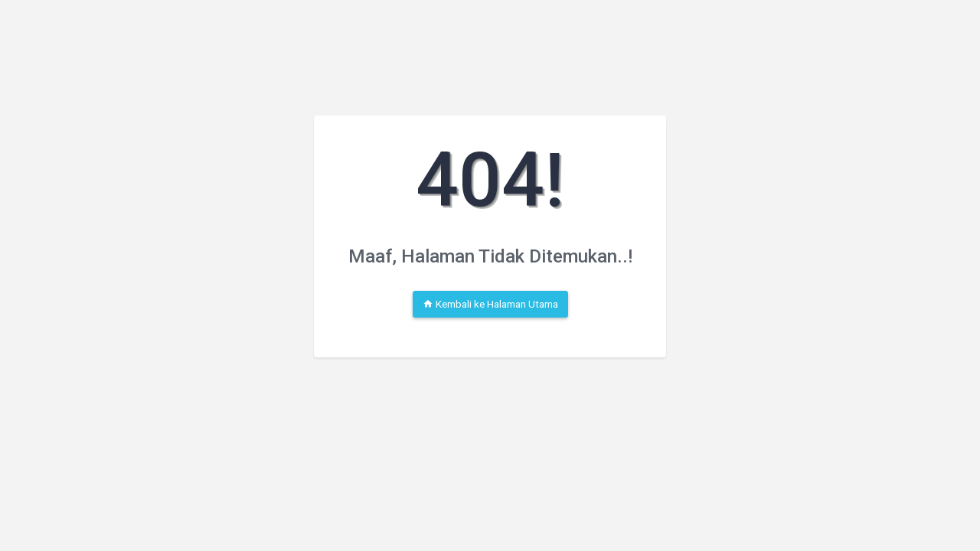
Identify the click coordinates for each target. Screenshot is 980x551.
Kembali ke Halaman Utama (490, 304)
